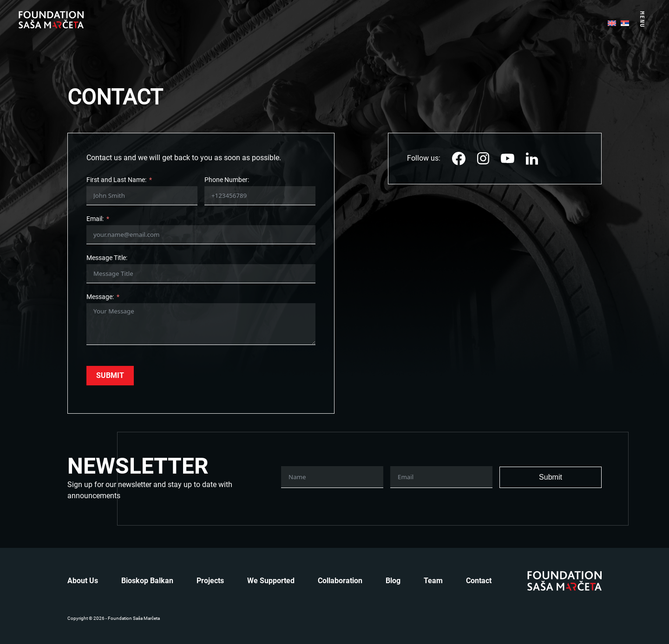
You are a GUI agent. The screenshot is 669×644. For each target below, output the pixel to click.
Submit (110, 375)
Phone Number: (227, 180)
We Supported (271, 581)
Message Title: (107, 258)
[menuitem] (612, 22)
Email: (95, 219)
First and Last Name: (116, 180)
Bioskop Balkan (147, 581)
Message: (100, 297)
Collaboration (340, 581)
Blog (393, 581)
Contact (479, 581)
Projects (210, 581)
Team (433, 581)
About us (83, 581)
